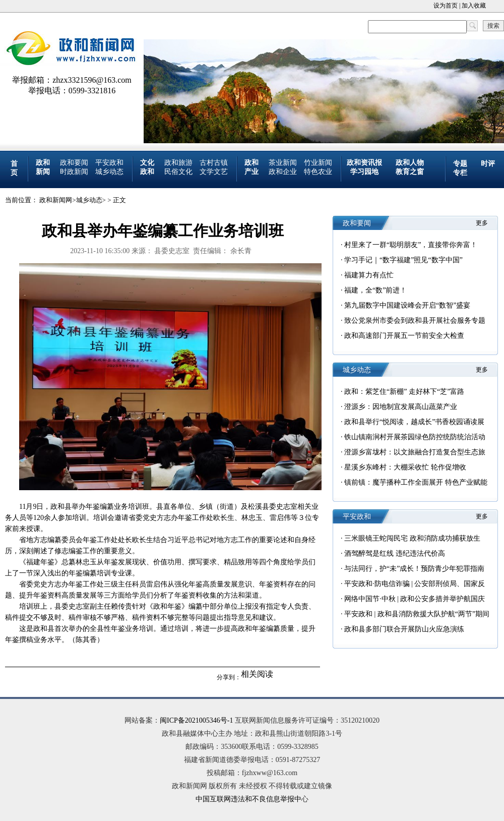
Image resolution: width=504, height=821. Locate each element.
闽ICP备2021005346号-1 (196, 720)
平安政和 (109, 163)
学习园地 (364, 172)
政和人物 (410, 163)
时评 (488, 164)
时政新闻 (74, 172)
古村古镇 (214, 163)
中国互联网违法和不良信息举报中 (248, 799)
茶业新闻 (283, 163)
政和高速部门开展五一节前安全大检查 (404, 336)
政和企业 (283, 172)
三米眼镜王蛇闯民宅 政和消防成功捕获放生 (412, 538)
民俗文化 (178, 172)
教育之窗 (410, 172)
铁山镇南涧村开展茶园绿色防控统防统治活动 (415, 437)
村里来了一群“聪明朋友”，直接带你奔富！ (411, 245)
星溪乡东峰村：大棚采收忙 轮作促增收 (405, 467)
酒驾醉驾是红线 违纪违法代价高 (395, 553)
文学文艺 (214, 172)
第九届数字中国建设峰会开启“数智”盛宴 (407, 305)
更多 (482, 223)
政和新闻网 (56, 200)
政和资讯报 (364, 163)
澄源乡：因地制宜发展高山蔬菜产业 (401, 407)
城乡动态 (109, 172)
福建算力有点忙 (369, 275)
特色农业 (318, 172)
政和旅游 (178, 163)
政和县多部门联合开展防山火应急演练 (404, 629)
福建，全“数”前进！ (375, 290)
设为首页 (446, 6)
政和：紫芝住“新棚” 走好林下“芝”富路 (404, 392)
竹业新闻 (318, 163)
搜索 (493, 26)
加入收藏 (474, 6)
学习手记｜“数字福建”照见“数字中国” (403, 260)
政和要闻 (74, 163)
